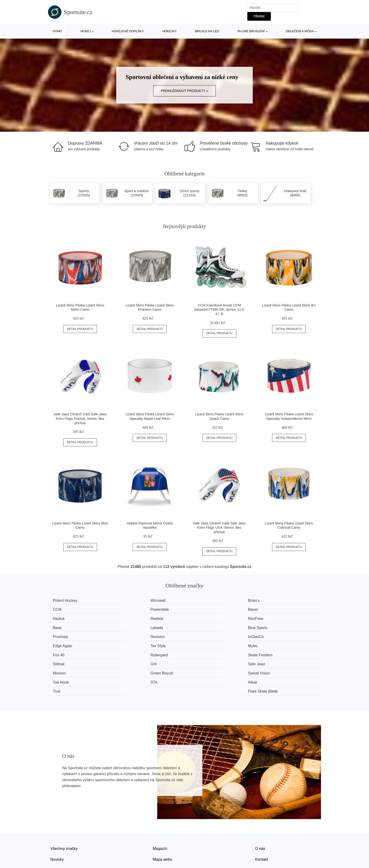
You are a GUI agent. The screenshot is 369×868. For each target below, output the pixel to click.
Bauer (129, 609)
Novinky (57, 830)
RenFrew (62, 618)
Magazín (160, 819)
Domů (57, 31)
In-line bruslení (251, 31)
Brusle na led (207, 31)
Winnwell (132, 600)
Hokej (86, 31)
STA (57, 662)
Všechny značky (64, 819)
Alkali (128, 662)
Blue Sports (274, 618)
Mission (60, 653)
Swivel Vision (205, 653)
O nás (260, 819)
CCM (268, 600)
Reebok (271, 609)
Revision (131, 627)
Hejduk (200, 609)
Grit (197, 645)
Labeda (200, 618)
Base (128, 618)
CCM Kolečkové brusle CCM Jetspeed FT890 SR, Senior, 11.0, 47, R (219, 310)
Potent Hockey (66, 600)
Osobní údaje (164, 841)
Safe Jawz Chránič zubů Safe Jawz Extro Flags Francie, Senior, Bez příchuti (80, 418)
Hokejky (170, 31)
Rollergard (273, 636)
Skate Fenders (66, 645)
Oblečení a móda (300, 31)
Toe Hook (272, 653)
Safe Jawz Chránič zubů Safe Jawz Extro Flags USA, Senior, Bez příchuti (219, 528)
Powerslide (63, 609)
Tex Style (62, 636)
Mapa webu (162, 830)
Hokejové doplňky (128, 31)
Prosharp (62, 627)
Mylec (129, 636)
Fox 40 (200, 636)
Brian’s (200, 600)
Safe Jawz (273, 645)
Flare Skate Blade (279, 662)
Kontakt (261, 830)
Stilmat (130, 645)
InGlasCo (202, 627)
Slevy (55, 841)
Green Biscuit (135, 653)
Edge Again (274, 627)
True (198, 662)
